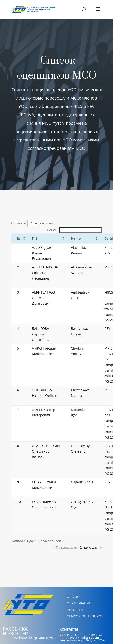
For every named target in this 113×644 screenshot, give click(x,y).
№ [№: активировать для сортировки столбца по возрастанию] (19, 238)
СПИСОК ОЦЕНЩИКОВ (85, 616)
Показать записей (32, 223)
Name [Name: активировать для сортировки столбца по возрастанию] (76, 238)
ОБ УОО (73, 597)
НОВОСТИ (75, 610)
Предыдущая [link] (67, 547)
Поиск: (74, 230)
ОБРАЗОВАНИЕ (79, 603)
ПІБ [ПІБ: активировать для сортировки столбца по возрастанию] (35, 238)
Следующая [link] (89, 547)
